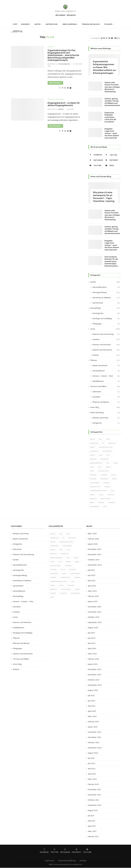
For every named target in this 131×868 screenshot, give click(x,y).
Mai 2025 (92, 581)
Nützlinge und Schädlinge (106, 318)
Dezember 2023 (95, 670)
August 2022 (93, 753)
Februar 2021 (93, 837)
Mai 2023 (92, 706)
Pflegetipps (106, 324)
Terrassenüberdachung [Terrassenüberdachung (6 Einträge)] (98, 491)
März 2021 (92, 831)
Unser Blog (18, 31)
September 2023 (95, 685)
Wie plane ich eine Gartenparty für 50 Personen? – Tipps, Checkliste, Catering (104, 197)
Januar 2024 (93, 664)
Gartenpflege (51, 24)
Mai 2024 (92, 643)
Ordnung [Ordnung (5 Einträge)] (93, 475)
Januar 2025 (93, 602)
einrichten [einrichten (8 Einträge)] (112, 443)
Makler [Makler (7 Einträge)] (108, 467)
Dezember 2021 (95, 790)
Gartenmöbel (106, 303)
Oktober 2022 (94, 743)
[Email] (112, 165)
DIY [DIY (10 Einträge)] (103, 443)
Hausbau (106, 339)
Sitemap (83, 861)
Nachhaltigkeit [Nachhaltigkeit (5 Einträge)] (104, 471)
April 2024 (92, 649)
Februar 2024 (93, 659)
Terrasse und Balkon (91, 24)
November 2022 (95, 737)
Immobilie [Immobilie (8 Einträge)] (93, 459)
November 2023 (95, 675)
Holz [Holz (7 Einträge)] (108, 455)
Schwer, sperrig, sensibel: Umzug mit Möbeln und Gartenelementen (112, 102)
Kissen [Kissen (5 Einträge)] (116, 463)
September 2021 (95, 805)
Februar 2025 (93, 596)
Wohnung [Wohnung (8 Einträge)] (112, 503)
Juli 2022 (91, 758)
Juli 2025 (91, 570)
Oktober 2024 (94, 617)
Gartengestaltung (106, 292)
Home (105, 329)
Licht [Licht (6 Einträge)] (100, 467)
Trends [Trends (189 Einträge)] (92, 495)
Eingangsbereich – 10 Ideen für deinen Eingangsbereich (64, 104)
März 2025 (92, 591)
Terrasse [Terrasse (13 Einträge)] (107, 487)
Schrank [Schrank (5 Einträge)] (106, 483)
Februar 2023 (93, 722)
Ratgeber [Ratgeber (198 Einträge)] (93, 479)
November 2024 (95, 612)
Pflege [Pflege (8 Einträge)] (113, 475)
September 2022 (95, 748)
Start (15, 24)
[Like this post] (60, 88)
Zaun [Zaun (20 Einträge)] (105, 507)
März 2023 (92, 717)
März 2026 (92, 534)
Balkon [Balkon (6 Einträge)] (92, 439)
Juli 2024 (91, 633)
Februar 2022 (93, 784)
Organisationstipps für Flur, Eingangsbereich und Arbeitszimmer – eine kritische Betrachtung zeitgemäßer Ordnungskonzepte (63, 55)
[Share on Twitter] (65, 88)
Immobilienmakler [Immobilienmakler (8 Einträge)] (96, 463)
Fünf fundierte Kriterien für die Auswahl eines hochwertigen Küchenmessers (111, 261)
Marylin (61, 109)
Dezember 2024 (95, 607)
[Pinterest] (112, 160)
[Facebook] (96, 155)
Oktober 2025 (94, 560)
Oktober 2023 (94, 680)
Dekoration (106, 392)
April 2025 (92, 586)
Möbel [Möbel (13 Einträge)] (92, 471)
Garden (105, 282)
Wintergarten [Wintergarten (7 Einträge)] (106, 499)
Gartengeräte (106, 313)
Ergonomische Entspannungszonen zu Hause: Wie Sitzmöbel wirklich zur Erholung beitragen (104, 67)
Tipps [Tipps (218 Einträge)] (112, 491)
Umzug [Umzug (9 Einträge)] (101, 495)
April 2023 (92, 711)
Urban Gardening (70, 24)
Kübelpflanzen (106, 381)
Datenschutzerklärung (67, 861)
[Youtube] (96, 165)
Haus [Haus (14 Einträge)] (101, 455)
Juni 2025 (92, 575)
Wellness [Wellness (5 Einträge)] (111, 495)
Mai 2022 (92, 769)
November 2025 (95, 555)
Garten (37, 24)
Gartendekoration (106, 287)
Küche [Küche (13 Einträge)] (92, 467)
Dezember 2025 (95, 549)
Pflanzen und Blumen (106, 402)
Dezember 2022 (95, 732)
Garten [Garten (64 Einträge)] (92, 447)
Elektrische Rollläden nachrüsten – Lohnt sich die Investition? (110, 117)
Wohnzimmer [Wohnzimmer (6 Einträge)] (94, 507)
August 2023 (93, 690)
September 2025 (95, 565)
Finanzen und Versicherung (106, 334)
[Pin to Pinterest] (68, 88)
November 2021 (95, 795)
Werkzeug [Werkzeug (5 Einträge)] (93, 499)
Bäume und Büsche (106, 365)
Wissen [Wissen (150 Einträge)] (92, 503)
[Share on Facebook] (63, 88)
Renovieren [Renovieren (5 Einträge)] (104, 479)
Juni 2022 (92, 764)
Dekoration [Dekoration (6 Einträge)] (94, 443)
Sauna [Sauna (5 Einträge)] (114, 479)
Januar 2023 (93, 727)
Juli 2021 (91, 816)
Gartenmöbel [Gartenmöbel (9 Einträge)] (107, 451)
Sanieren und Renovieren (106, 350)
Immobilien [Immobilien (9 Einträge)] (104, 459)
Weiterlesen (55, 83)
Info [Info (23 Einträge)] (108, 463)
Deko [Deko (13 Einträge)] (108, 439)
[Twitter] (112, 155)
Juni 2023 (92, 701)
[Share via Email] (70, 88)
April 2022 (92, 774)
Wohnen (106, 355)
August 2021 (93, 811)
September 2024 (95, 623)
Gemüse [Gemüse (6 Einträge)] (92, 455)
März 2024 (92, 654)
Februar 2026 (93, 539)
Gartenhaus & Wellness (106, 298)
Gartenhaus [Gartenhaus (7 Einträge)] (94, 451)
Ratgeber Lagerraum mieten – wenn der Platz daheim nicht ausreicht (112, 133)
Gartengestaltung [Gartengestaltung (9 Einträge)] (106, 447)
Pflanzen (108, 24)
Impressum (50, 861)
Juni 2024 (92, 638)
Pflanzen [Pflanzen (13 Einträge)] (104, 475)
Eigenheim (25, 24)
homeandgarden (64, 64)
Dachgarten (106, 423)
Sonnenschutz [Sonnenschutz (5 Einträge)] (95, 487)
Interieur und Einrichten (106, 345)
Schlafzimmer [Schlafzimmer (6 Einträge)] (95, 483)
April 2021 (92, 826)
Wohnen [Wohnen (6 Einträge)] (101, 503)
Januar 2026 (93, 544)
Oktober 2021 (94, 800)
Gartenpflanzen (106, 371)
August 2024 (93, 628)
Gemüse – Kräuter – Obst (106, 376)
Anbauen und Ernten (106, 418)
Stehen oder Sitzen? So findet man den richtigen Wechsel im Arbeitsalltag (112, 87)
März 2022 (92, 779)
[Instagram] (96, 160)
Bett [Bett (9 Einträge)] (101, 439)
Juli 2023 (91, 696)
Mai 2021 (92, 821)
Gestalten (106, 397)
